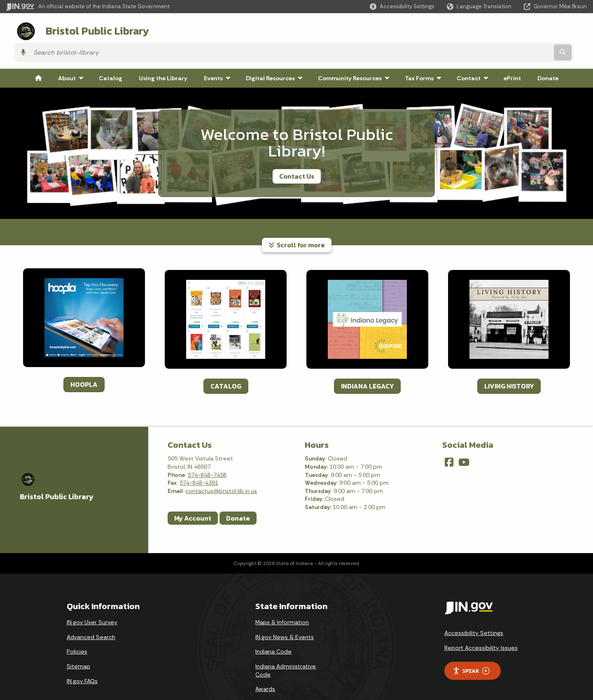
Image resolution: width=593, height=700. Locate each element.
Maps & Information (282, 599)
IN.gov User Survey (92, 599)
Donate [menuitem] (548, 55)
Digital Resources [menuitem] (276, 55)
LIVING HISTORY (509, 363)
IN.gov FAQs (82, 658)
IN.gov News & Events (285, 614)
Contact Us (297, 153)
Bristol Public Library (87, 29)
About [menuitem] (73, 55)
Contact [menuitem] (474, 55)
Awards (265, 666)
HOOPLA (84, 361)
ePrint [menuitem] (512, 55)
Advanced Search (91, 614)
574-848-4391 (199, 460)
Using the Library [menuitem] (163, 55)
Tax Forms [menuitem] (425, 55)
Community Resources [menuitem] (356, 55)
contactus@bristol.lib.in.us (221, 468)
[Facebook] (449, 440)
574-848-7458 (207, 452)
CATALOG (226, 363)
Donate (238, 495)
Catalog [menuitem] (111, 55)
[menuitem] (38, 55)
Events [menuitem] (219, 55)
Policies (77, 629)
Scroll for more (297, 222)
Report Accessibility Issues (481, 625)
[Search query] (516, 29)
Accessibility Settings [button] (474, 610)
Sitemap (78, 643)
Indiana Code (273, 629)
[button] (402, 6)
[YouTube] (464, 440)
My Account (193, 495)
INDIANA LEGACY (367, 363)
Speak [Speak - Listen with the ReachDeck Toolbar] (471, 648)
